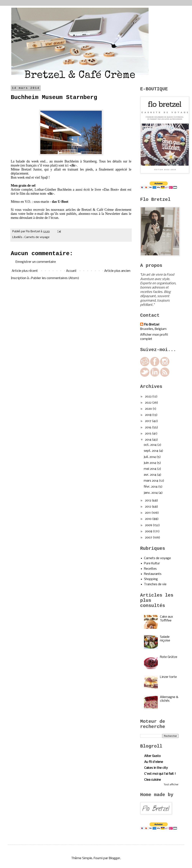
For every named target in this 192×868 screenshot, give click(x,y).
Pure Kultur (152, 563)
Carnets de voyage (37, 237)
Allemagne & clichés (169, 699)
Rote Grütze (169, 657)
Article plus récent (25, 271)
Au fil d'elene (154, 762)
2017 (149, 421)
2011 (148, 513)
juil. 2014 (150, 457)
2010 (149, 519)
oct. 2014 (151, 445)
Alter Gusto (152, 756)
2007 (149, 538)
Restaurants (153, 574)
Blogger (115, 858)
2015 (149, 434)
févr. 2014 (151, 487)
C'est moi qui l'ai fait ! (160, 774)
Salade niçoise (165, 639)
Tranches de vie (155, 584)
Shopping (151, 579)
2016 (149, 427)
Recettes (150, 569)
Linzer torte (168, 677)
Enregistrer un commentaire (36, 262)
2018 (149, 415)
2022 (149, 403)
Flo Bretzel (152, 325)
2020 (149, 409)
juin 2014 (150, 463)
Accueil (71, 271)
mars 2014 (151, 481)
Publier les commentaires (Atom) (55, 278)
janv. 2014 (151, 493)
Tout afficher (171, 785)
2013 (148, 501)
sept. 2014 (151, 451)
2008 (149, 531)
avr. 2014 (150, 475)
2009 (149, 525)
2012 (148, 507)
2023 (149, 397)
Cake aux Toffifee (166, 619)
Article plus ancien (117, 271)
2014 (149, 440)
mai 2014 (150, 469)
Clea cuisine (153, 780)
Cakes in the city (156, 768)
